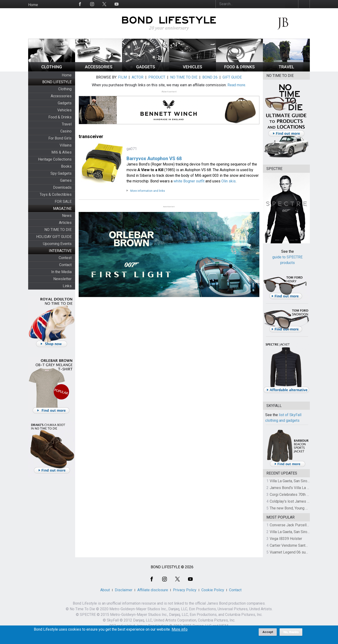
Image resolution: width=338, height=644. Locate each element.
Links (67, 286)
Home (33, 5)
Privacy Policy (185, 590)
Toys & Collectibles (56, 194)
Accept (268, 634)
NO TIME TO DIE (58, 230)
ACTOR (138, 77)
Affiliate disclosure (153, 590)
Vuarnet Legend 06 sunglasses (295, 552)
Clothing (65, 89)
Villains (66, 145)
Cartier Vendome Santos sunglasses (300, 545)
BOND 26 (210, 77)
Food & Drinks (60, 117)
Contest (65, 258)
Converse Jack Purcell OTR (292, 525)
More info (180, 631)
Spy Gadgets (61, 173)
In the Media (61, 272)
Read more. (237, 85)
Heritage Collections (55, 159)
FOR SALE (63, 201)
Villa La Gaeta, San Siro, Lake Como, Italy (303, 481)
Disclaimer (124, 590)
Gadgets (65, 103)
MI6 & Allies (61, 152)
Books (66, 166)
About (105, 590)
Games (66, 180)
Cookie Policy (213, 590)
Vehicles (64, 110)
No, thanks (291, 634)
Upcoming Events (57, 244)
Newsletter (62, 279)
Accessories (61, 96)
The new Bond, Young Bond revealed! (300, 508)
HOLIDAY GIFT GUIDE (54, 237)
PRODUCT (157, 77)
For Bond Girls (60, 138)
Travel (67, 124)
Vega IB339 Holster (286, 539)
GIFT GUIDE (232, 77)
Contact (65, 265)
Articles (65, 223)
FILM (122, 77)
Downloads (62, 187)
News (67, 216)
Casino (66, 131)
